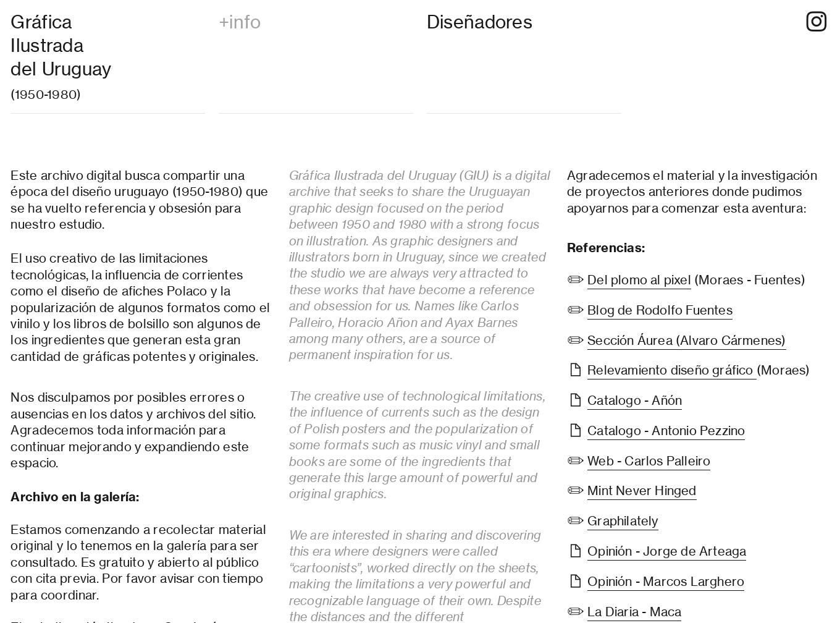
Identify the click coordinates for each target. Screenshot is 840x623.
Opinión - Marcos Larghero (666, 581)
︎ (817, 22)
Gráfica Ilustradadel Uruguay (61, 45)
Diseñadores (480, 22)
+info (240, 22)
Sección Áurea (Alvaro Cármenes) (687, 340)
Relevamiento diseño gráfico (672, 370)
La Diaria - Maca (634, 612)
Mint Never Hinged (642, 490)
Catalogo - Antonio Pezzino (666, 430)
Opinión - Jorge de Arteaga (667, 551)
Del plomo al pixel (639, 280)
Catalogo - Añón (635, 400)
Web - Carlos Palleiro (649, 461)
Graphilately (623, 521)
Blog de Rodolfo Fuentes (660, 310)
